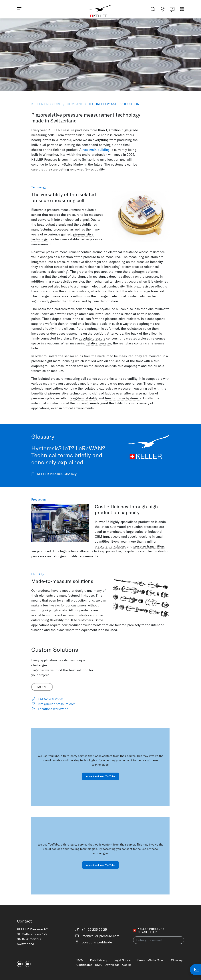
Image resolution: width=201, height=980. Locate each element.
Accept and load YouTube (100, 776)
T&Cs (80, 960)
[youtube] (20, 964)
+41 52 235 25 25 (47, 699)
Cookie (127, 965)
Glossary (177, 960)
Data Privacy (99, 960)
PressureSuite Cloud (151, 960)
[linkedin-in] (28, 964)
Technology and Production (113, 104)
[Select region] (182, 11)
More (42, 687)
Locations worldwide (50, 709)
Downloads (112, 965)
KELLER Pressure (47, 104)
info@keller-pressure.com (53, 704)
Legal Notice (122, 960)
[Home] (100, 11)
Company (75, 104)
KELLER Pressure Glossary (54, 474)
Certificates (84, 965)
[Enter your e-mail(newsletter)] (159, 940)
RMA (98, 965)
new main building (96, 150)
